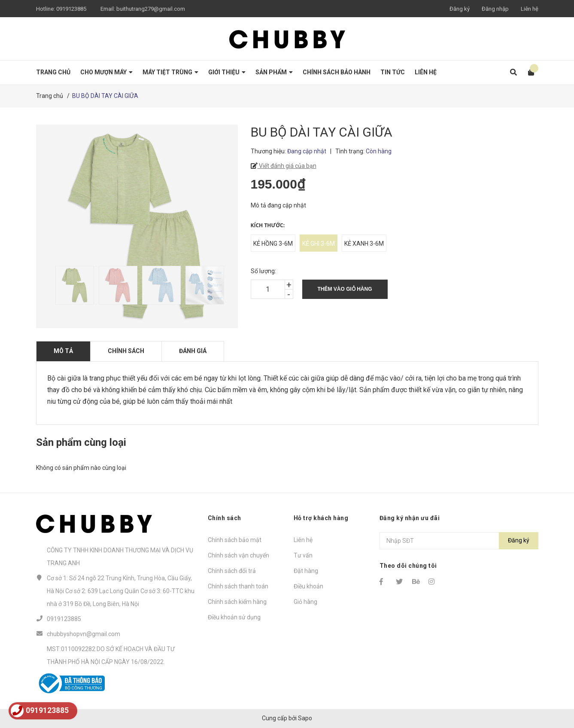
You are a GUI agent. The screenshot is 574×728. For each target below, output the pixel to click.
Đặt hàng (306, 571)
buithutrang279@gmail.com (151, 9)
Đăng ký (460, 9)
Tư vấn (303, 555)
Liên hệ (530, 9)
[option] (73, 285)
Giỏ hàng (305, 602)
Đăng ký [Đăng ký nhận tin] (519, 540)
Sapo (305, 718)
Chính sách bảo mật (235, 540)
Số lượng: (263, 271)
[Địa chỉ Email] (459, 541)
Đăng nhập (495, 9)
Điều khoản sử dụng (234, 617)
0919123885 (71, 9)
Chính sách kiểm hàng (237, 602)
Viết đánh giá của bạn (287, 166)
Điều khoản (308, 586)
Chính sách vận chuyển (238, 555)
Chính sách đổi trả (232, 571)
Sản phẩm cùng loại (81, 442)
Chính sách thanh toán (238, 586)
